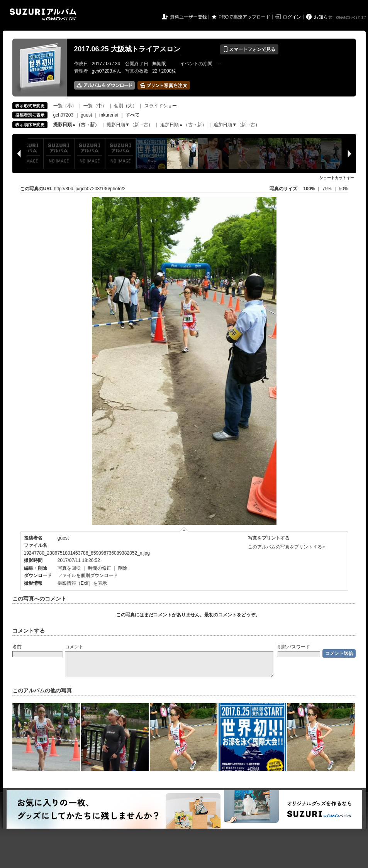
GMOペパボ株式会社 (351, 18)
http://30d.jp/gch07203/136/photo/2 (90, 189)
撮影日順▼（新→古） (130, 125)
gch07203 (64, 115)
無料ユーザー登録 (188, 17)
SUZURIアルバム (43, 14)
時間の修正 (100, 568)
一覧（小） (65, 106)
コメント (74, 647)
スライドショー (161, 106)
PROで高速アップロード (244, 17)
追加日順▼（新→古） (237, 125)
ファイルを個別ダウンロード (88, 575)
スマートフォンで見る (249, 49)
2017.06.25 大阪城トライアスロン (127, 49)
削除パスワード (294, 647)
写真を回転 (69, 568)
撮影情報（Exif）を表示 (82, 583)
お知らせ (323, 17)
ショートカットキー (337, 178)
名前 (17, 647)
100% (309, 189)
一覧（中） (95, 106)
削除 (123, 568)
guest (86, 115)
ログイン (292, 17)
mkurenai (109, 115)
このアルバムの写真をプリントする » (287, 547)
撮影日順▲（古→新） (76, 125)
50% (343, 189)
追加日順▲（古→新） (183, 125)
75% (328, 189)
